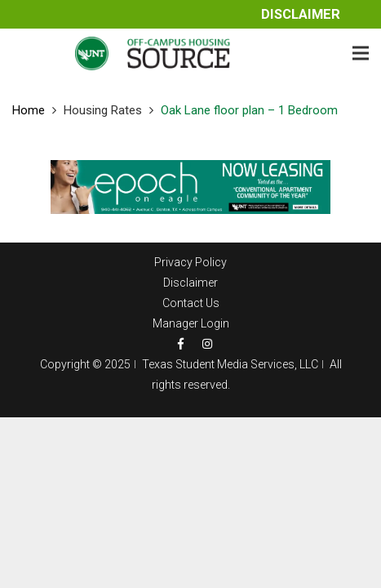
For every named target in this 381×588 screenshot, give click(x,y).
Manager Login (191, 323)
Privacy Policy (190, 262)
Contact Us (191, 303)
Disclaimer (301, 14)
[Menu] (361, 53)
